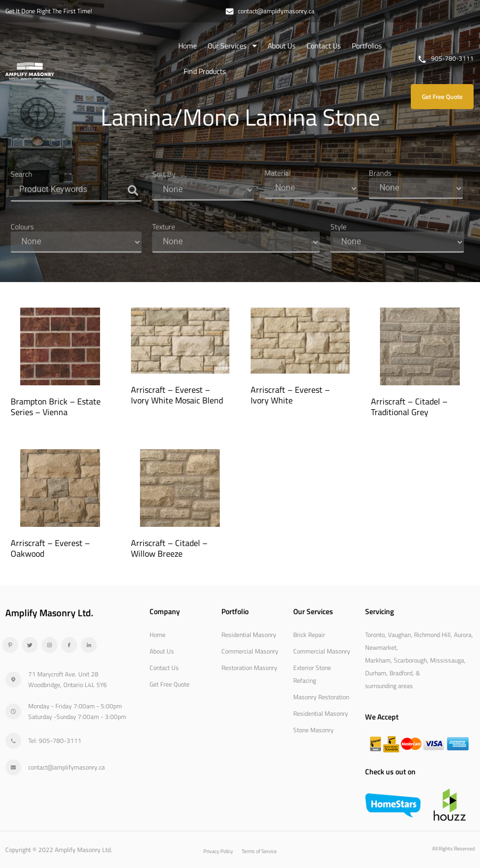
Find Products (205, 71)
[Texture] (236, 242)
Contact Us (324, 46)
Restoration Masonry (249, 668)
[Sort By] (203, 190)
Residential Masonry (249, 635)
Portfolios (367, 46)
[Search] (76, 190)
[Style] (397, 242)
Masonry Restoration (321, 697)
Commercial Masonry (250, 651)
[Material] (312, 188)
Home (188, 46)
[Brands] (416, 188)
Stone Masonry (313, 730)
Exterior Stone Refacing (312, 674)
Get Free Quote (169, 684)
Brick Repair (309, 635)
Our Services (232, 46)
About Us (282, 46)
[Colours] (76, 242)
